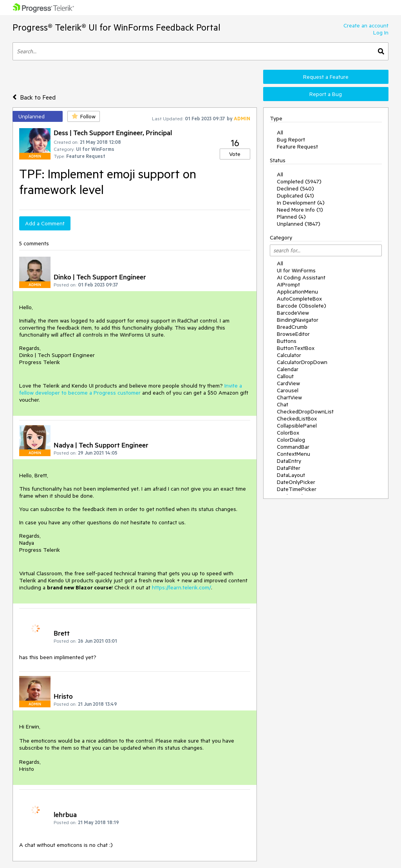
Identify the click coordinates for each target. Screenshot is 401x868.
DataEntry (289, 461)
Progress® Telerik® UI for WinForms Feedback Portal (117, 27)
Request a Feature (326, 77)
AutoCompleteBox (299, 299)
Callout (285, 376)
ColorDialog (291, 440)
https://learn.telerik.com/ (182, 587)
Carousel (288, 390)
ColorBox (288, 433)
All (280, 132)
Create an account (366, 25)
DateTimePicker (297, 489)
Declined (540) (295, 188)
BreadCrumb (292, 327)
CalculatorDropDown (302, 362)
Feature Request (297, 147)
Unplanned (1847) (299, 224)
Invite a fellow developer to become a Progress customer (131, 389)
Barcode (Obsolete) (302, 306)
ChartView (289, 397)
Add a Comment (45, 223)
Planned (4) (291, 217)
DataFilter (289, 468)
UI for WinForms (296, 270)
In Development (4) (301, 203)
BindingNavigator (298, 320)
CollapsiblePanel (297, 426)
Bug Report (291, 140)
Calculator (289, 355)
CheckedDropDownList (305, 411)
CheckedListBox (297, 419)
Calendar (288, 369)
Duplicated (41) (295, 196)
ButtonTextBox (296, 348)
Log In (381, 33)
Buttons (287, 341)
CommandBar (293, 447)
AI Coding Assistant (301, 277)
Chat (283, 404)
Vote (235, 154)
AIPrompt (288, 285)
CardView (288, 383)
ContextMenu (294, 454)
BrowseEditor (293, 334)
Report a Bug (326, 94)
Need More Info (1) (300, 210)
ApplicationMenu (297, 292)
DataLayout (291, 475)
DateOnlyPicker (296, 482)
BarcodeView (293, 313)
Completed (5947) (299, 181)
